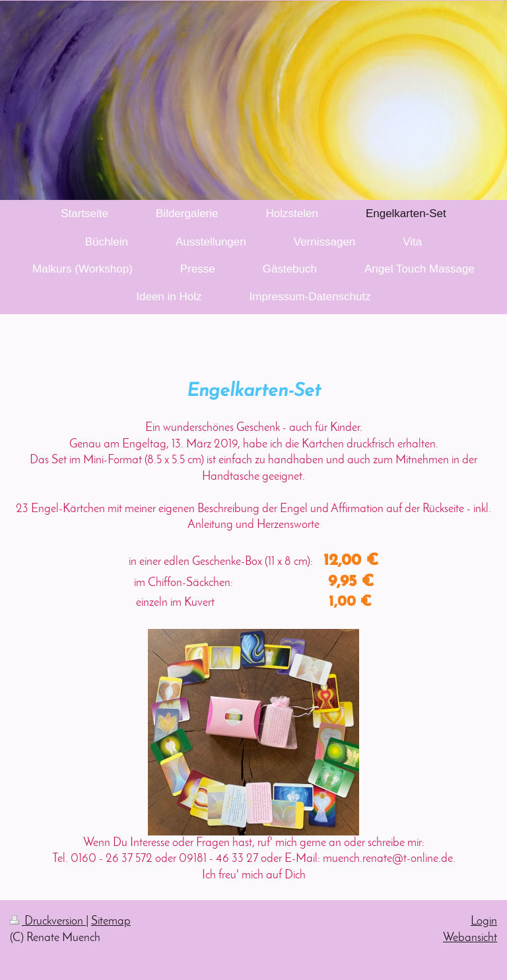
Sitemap (111, 922)
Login (484, 922)
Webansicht (470, 938)
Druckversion (48, 922)
